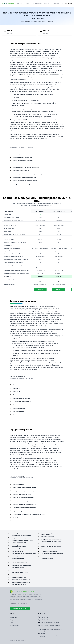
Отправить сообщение (20, 608)
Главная (23, 22)
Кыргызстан (57, 3)
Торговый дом (13, 617)
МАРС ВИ (41, 22)
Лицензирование (37, 3)
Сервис (28, 3)
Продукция (20, 3)
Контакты (46, 3)
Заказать (40, 289)
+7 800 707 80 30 (68, 3)
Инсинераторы (35, 22)
